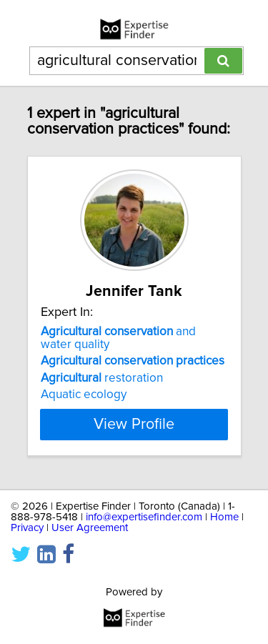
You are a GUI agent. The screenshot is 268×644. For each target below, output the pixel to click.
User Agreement (90, 528)
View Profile (134, 425)
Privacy (27, 528)
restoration (102, 378)
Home (224, 517)
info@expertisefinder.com (144, 517)
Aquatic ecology (84, 395)
